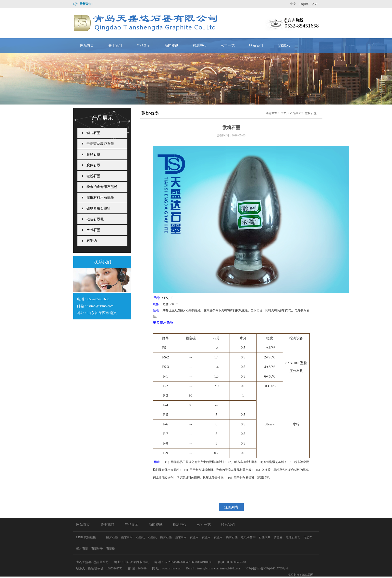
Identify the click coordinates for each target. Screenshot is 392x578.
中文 (293, 4)
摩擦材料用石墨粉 (100, 198)
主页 (284, 113)
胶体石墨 (93, 165)
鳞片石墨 (93, 133)
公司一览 (228, 46)
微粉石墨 (311, 113)
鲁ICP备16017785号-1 (274, 568)
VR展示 (284, 46)
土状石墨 (93, 230)
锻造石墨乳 (95, 219)
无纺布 (308, 537)
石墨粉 (110, 549)
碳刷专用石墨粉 (98, 208)
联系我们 (256, 46)
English (304, 4)
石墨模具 (265, 537)
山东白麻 (127, 537)
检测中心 (200, 46)
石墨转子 (97, 549)
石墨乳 (153, 537)
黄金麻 (195, 537)
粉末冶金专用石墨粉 (102, 187)
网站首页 (87, 46)
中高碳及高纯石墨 (100, 144)
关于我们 (115, 46)
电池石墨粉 (293, 537)
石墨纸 (92, 241)
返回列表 (231, 507)
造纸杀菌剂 (249, 537)
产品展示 (143, 46)
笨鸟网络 (308, 575)
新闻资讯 (171, 46)
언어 (315, 4)
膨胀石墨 (93, 154)
